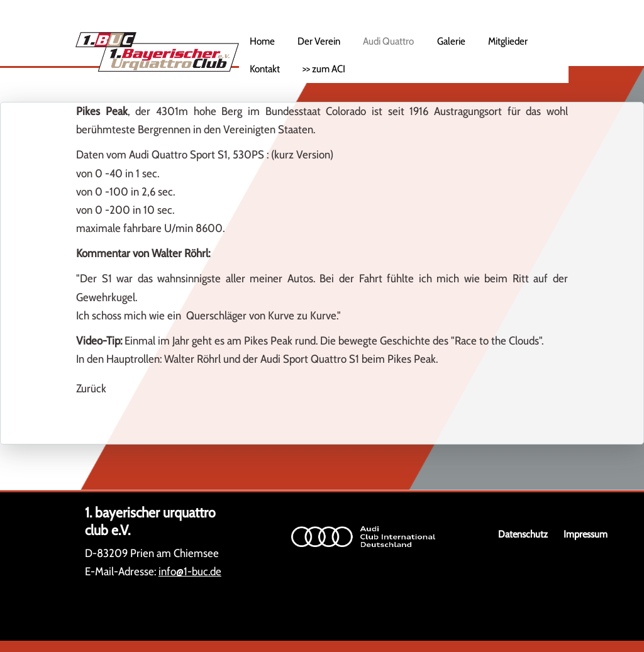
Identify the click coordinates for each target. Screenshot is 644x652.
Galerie (451, 41)
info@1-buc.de (190, 572)
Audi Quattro (388, 41)
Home (262, 41)
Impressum (586, 534)
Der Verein (319, 41)
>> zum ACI (324, 69)
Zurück (91, 389)
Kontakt (265, 69)
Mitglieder (508, 41)
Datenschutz (523, 534)
